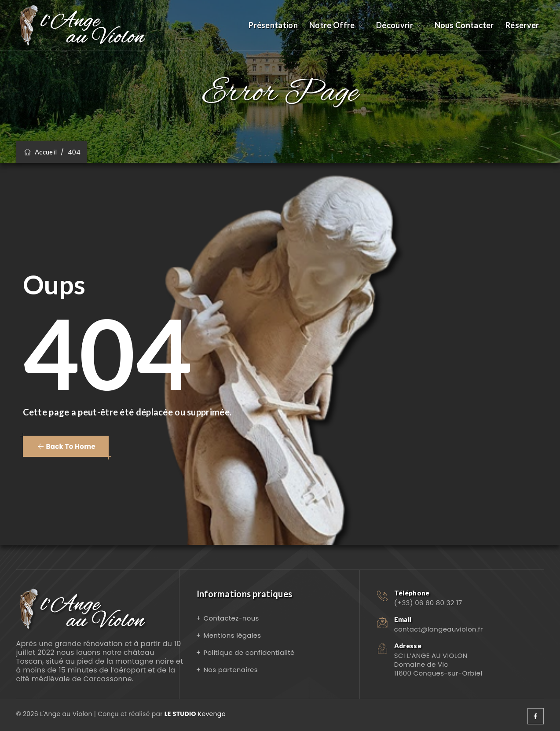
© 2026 (28, 714)
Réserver (522, 25)
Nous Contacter (464, 25)
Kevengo (195, 714)
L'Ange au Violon (66, 714)
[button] (66, 446)
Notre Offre (332, 25)
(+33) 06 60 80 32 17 (428, 603)
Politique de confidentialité (249, 652)
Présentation (273, 25)
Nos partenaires (231, 670)
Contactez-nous (231, 618)
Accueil (40, 152)
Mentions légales (232, 635)
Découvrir (395, 25)
